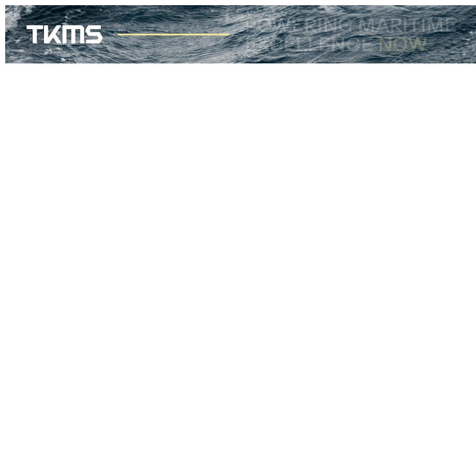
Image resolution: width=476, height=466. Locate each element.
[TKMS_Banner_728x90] (241, 60)
